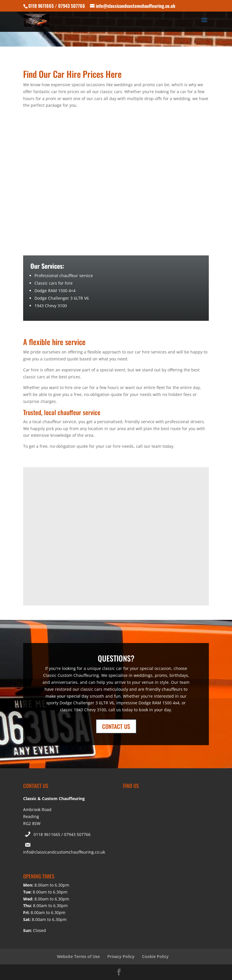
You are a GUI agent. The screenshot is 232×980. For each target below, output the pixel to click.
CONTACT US (116, 726)
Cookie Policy (155, 956)
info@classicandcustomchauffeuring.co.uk (64, 852)
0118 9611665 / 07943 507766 (62, 834)
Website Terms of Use (78, 956)
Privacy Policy (121, 956)
